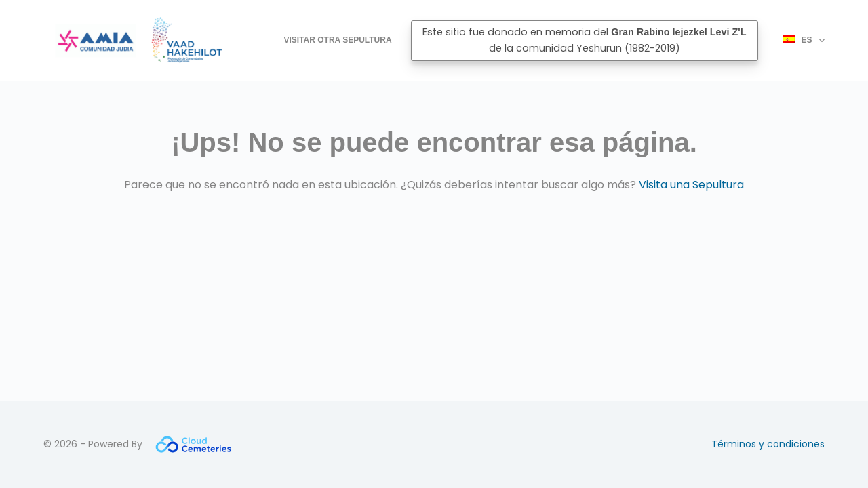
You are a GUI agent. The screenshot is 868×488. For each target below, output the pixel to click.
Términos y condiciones (768, 444)
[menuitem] (798, 41)
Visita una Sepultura (691, 185)
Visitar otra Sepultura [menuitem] (338, 40)
